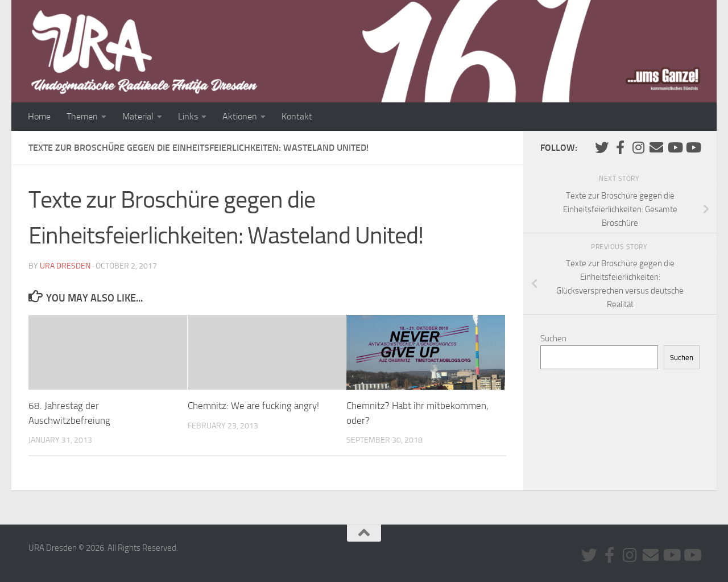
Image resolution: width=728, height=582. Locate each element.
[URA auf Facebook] (620, 147)
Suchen (553, 339)
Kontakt (297, 116)
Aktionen (240, 116)
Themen (82, 116)
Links (188, 116)
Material (138, 116)
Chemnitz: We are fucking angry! (253, 406)
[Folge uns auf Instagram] (638, 147)
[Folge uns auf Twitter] (602, 147)
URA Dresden (65, 266)
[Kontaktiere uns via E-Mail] (656, 147)
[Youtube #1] (675, 147)
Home (39, 116)
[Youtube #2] (693, 147)
